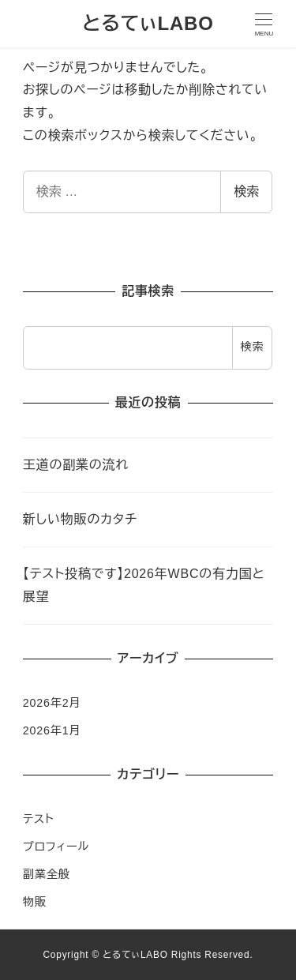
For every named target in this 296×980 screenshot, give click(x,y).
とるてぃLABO (148, 23)
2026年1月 (52, 730)
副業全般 (47, 874)
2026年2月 (52, 703)
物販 (35, 902)
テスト (39, 819)
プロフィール (56, 847)
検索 (246, 191)
